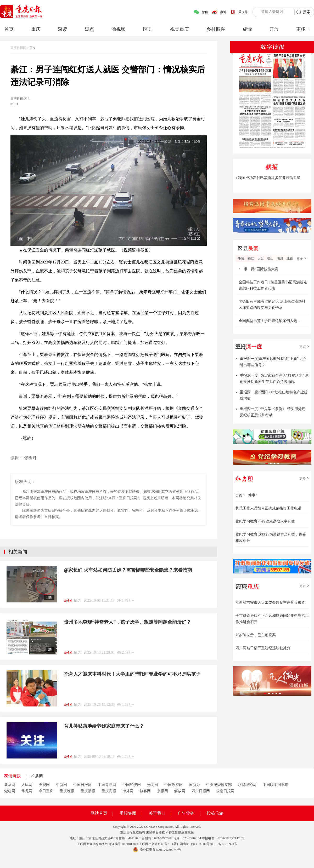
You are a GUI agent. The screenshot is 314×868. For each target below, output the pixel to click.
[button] (267, 463)
